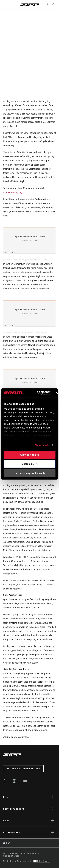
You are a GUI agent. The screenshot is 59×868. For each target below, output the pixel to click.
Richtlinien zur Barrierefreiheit (17, 861)
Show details (42, 445)
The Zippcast (8, 260)
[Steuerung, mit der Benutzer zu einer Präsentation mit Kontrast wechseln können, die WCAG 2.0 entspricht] (42, 861)
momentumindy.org (13, 192)
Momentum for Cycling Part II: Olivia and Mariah (30, 333)
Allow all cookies (29, 455)
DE (6, 843)
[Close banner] (57, 393)
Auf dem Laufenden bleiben (23, 769)
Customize (30, 464)
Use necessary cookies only (29, 473)
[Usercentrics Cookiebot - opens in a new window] (38, 393)
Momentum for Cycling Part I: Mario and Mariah (30, 260)
